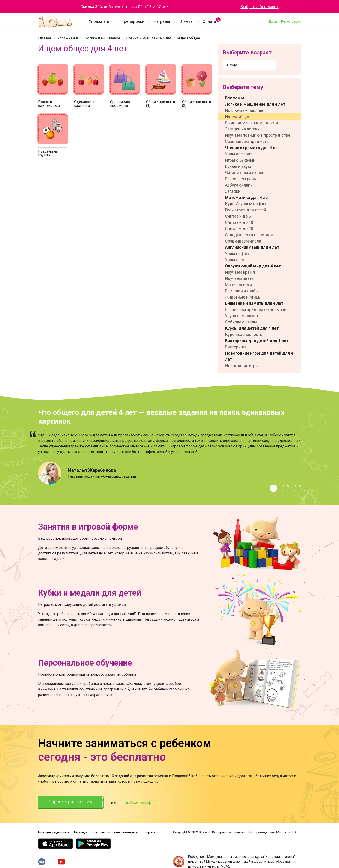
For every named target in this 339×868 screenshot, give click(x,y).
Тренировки (133, 21)
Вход (273, 21)
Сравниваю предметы (120, 104)
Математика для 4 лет (247, 197)
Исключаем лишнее (244, 110)
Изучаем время (240, 272)
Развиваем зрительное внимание (257, 310)
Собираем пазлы (241, 322)
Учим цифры (237, 253)
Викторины (236, 347)
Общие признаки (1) (160, 104)
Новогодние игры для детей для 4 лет (259, 356)
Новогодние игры (242, 366)
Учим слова (236, 260)
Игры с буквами (240, 160)
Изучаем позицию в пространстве (258, 135)
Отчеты (186, 21)
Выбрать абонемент (259, 7)
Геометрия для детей (246, 210)
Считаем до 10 (239, 222)
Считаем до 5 (238, 216)
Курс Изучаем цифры (246, 204)
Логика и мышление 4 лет (149, 38)
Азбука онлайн (239, 185)
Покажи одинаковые (49, 104)
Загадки (233, 191)
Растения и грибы (242, 291)
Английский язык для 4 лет (252, 247)
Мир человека (238, 285)
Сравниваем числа (243, 241)
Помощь (80, 831)
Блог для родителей (53, 831)
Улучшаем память (242, 316)
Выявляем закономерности (252, 123)
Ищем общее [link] (189, 38)
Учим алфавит (238, 154)
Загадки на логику (242, 129)
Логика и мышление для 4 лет (255, 104)
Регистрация (291, 21)
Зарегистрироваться (72, 802)
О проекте (151, 831)
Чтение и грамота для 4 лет (252, 148)
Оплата (209, 21)
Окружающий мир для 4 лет (253, 266)
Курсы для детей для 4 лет (252, 328)
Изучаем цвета (239, 278)
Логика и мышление (102, 38)
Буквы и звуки (239, 166)
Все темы (235, 98)
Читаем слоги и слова (246, 173)
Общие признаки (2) (196, 104)
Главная (45, 38)
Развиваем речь (240, 179)
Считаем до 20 (239, 229)
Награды (162, 21)
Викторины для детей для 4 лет (257, 341)
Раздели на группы (48, 153)
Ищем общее (238, 117)
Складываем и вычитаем (249, 235)
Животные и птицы (243, 297)
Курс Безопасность (244, 334)
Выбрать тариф (141, 803)
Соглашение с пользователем (115, 831)
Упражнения (101, 21)
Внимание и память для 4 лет (254, 303)
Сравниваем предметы (247, 141)
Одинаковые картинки (85, 104)
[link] (45, 38)
